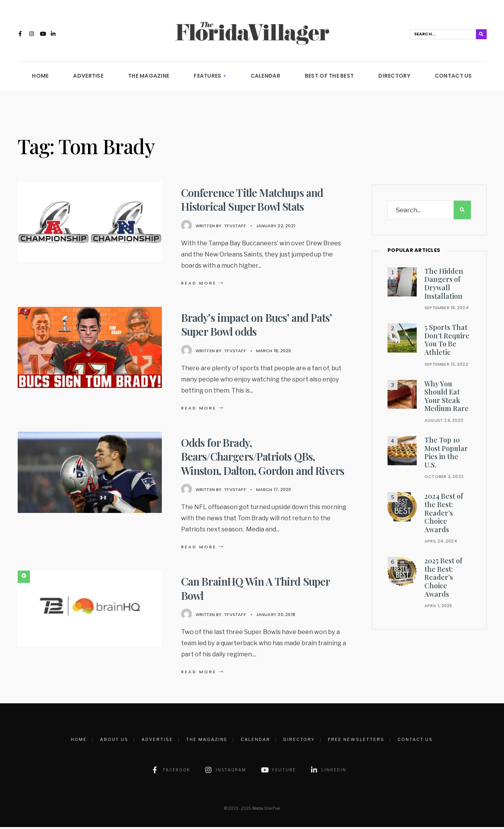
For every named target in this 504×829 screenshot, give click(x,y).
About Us (114, 741)
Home (40, 78)
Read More (203, 285)
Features (207, 78)
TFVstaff (235, 227)
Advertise (88, 78)
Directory (394, 78)
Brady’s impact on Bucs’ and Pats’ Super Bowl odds (257, 326)
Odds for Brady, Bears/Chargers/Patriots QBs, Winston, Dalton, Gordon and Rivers (265, 458)
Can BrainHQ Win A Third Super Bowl (256, 590)
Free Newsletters (356, 741)
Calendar (265, 78)
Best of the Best (329, 78)
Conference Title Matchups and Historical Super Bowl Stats (253, 201)
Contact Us (453, 78)
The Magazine (149, 78)
